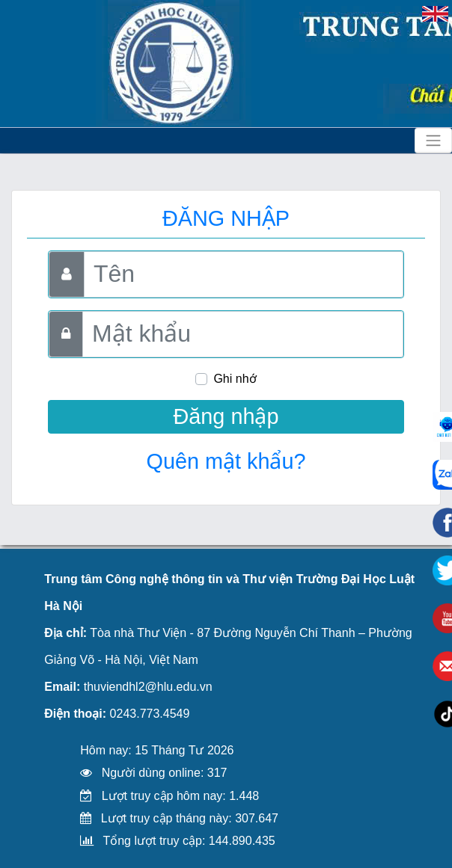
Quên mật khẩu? (226, 461)
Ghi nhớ (235, 379)
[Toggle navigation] (433, 141)
